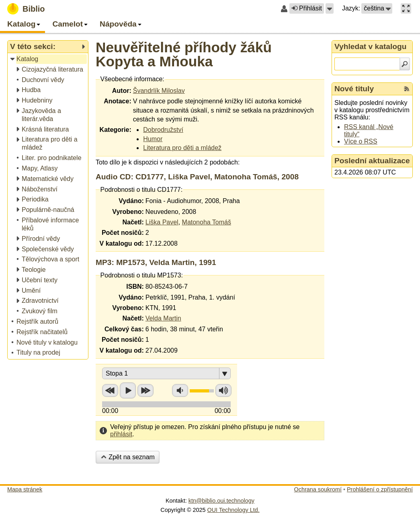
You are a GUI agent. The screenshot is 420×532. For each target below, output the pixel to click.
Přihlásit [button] (307, 8)
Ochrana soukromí (318, 489)
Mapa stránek (25, 489)
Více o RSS (361, 141)
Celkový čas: (124, 329)
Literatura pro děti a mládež (182, 148)
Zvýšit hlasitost (223, 390)
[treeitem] (48, 59)
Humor (153, 139)
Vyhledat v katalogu (371, 46)
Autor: (122, 91)
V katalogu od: (122, 243)
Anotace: (117, 101)
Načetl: (133, 222)
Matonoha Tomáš (207, 222)
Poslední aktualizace (372, 161)
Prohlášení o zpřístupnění (380, 489)
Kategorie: (116, 130)
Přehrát (128, 390)
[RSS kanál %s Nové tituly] (407, 89)
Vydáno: (131, 201)
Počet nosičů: (123, 233)
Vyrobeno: (128, 212)
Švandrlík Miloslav (159, 91)
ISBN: (135, 287)
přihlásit (121, 434)
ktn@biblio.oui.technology (221, 501)
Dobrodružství (163, 130)
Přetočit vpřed (145, 390)
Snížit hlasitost (180, 390)
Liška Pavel (162, 222)
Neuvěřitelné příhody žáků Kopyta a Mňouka (184, 54)
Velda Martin (163, 318)
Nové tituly (354, 89)
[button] (330, 8)
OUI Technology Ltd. (234, 510)
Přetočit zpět (110, 390)
